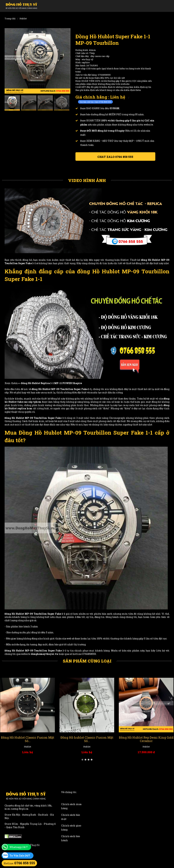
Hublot (23, 18)
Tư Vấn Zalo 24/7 (20, 856)
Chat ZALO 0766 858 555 (115, 157)
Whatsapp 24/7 (19, 847)
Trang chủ (10, 18)
